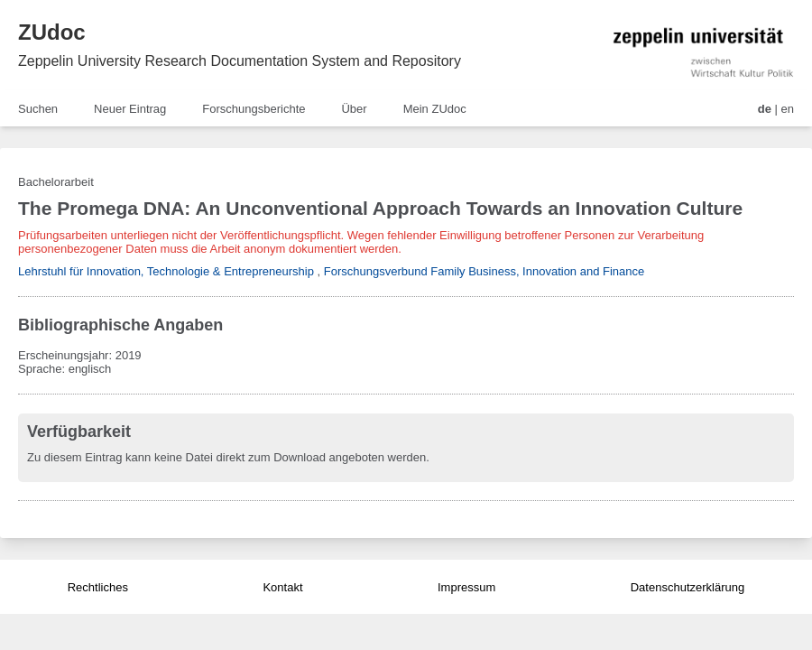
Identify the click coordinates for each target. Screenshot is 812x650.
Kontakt (282, 587)
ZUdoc (52, 32)
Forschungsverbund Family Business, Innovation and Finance (484, 271)
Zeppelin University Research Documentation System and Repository (240, 61)
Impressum (466, 587)
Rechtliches (98, 587)
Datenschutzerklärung (687, 587)
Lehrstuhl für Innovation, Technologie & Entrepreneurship (166, 271)
